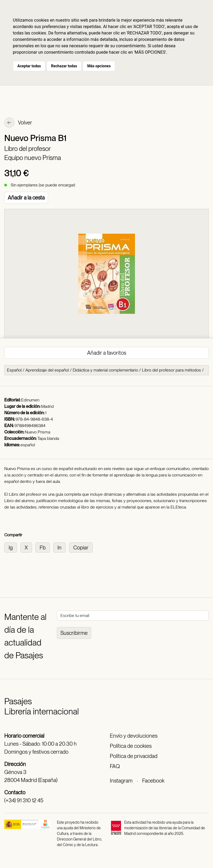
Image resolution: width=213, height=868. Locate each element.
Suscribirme (74, 633)
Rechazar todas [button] (64, 66)
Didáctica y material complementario (105, 370)
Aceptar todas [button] (29, 66)
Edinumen (30, 400)
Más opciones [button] (99, 66)
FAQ (115, 766)
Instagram (121, 781)
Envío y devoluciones (134, 736)
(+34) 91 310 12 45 (24, 800)
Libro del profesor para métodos (171, 370)
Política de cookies (131, 746)
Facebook (153, 781)
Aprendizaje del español (47, 370)
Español (14, 370)
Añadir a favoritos (107, 353)
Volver (18, 123)
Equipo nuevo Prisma (33, 158)
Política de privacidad (134, 756)
